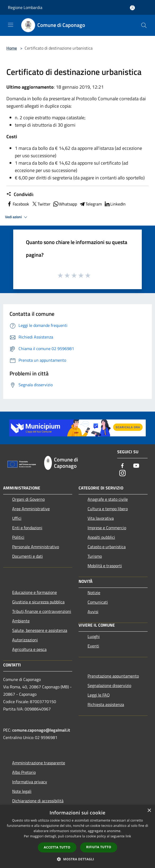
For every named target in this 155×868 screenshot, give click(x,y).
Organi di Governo (28, 499)
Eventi (93, 646)
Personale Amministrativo (36, 547)
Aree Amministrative (31, 509)
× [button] (149, 811)
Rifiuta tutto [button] (99, 847)
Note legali (22, 791)
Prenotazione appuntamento (113, 676)
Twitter (41, 204)
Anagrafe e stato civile (108, 499)
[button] (77, 859)
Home (12, 48)
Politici (18, 537)
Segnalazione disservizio (109, 685)
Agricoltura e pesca (29, 649)
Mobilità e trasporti (105, 566)
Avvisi (93, 612)
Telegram (90, 204)
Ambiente (21, 621)
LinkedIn (115, 204)
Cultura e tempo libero (108, 509)
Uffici (17, 518)
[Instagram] (122, 473)
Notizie (94, 593)
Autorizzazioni (25, 640)
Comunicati (98, 602)
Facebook (18, 204)
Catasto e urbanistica (107, 547)
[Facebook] (122, 466)
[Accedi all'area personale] (132, 8)
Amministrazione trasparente (39, 763)
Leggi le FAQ (99, 695)
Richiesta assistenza (106, 704)
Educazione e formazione (35, 592)
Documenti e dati (28, 556)
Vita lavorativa (101, 518)
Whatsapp (65, 204)
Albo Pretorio (24, 772)
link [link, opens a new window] (128, 836)
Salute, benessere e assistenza (40, 630)
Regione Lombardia (25, 7)
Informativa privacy (30, 782)
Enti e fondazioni (27, 528)
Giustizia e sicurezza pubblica (38, 602)
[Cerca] (144, 25)
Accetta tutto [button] (57, 847)
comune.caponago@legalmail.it (41, 730)
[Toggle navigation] (11, 25)
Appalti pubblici (101, 537)
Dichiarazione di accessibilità (38, 801)
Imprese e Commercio (107, 528)
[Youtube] (136, 466)
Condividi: (20, 194)
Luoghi (94, 636)
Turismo (95, 556)
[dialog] (77, 836)
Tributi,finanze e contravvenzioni (42, 611)
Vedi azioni (17, 217)
